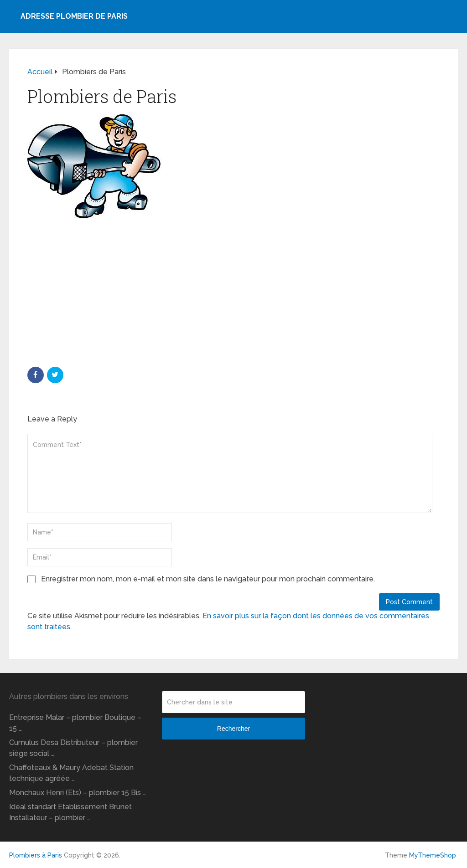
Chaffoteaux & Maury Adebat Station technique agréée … (71, 773)
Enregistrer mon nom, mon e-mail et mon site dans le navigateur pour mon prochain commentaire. (208, 579)
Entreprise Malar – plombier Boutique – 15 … (75, 723)
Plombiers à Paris (36, 855)
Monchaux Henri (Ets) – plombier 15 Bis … (78, 793)
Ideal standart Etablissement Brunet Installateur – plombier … (70, 812)
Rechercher (233, 729)
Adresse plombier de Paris (74, 16)
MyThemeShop (433, 855)
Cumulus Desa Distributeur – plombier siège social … (73, 748)
